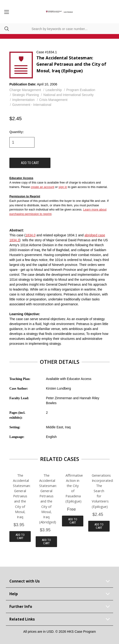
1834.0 (30, 235)
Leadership (54, 90)
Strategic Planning (26, 95)
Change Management (25, 90)
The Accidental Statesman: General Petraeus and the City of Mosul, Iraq (20, 496)
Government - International (32, 105)
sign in (63, 187)
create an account (42, 187)
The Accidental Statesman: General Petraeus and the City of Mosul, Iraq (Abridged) (46, 498)
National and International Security (69, 95)
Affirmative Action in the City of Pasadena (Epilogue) (73, 488)
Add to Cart (20, 536)
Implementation (23, 100)
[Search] (4, 29)
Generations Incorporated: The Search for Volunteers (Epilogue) (99, 491)
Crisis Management (53, 100)
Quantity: (17, 132)
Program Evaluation (81, 90)
